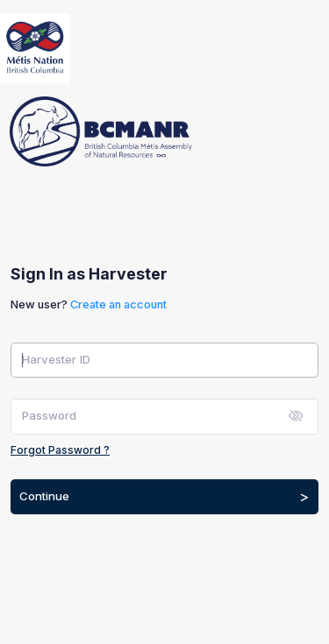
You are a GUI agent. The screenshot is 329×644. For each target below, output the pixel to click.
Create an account (118, 304)
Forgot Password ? (60, 450)
